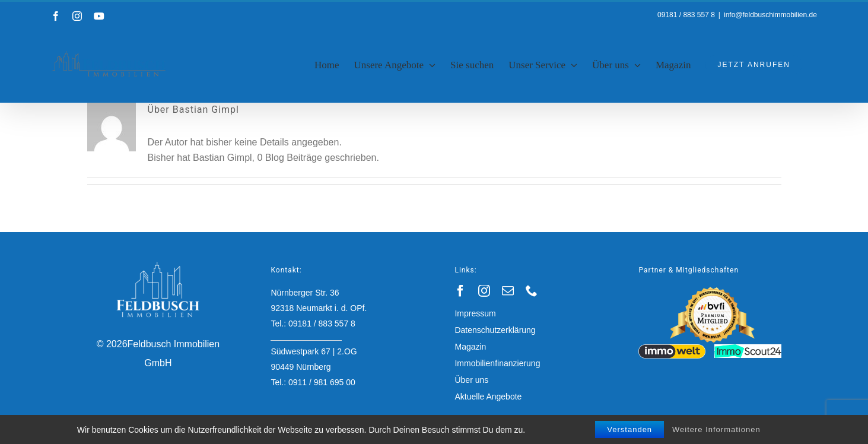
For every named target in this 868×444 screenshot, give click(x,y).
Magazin (470, 347)
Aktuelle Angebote (488, 397)
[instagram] (484, 291)
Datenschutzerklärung (495, 330)
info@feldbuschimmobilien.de (770, 15)
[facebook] (460, 291)
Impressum (475, 313)
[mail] (508, 291)
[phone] (532, 291)
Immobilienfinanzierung (497, 363)
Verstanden (629, 429)
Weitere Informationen (716, 429)
